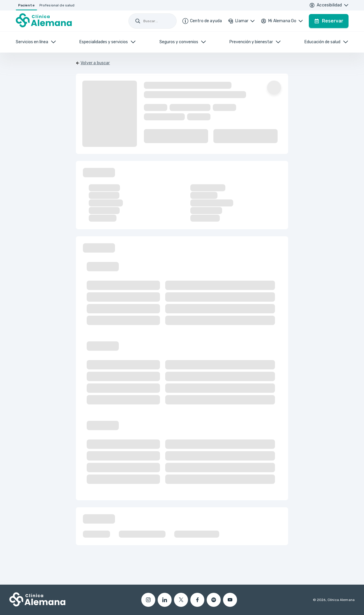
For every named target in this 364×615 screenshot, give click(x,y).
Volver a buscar (95, 63)
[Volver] (93, 63)
